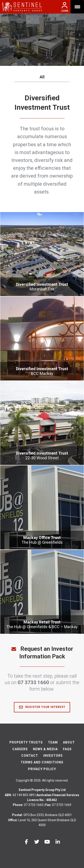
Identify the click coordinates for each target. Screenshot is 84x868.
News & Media (45, 749)
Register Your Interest (42, 707)
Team (53, 742)
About (69, 742)
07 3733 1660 (33, 682)
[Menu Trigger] (77, 7)
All (42, 77)
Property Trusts (26, 742)
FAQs (67, 749)
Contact (30, 756)
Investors (53, 756)
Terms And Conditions (42, 762)
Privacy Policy (42, 769)
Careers (20, 749)
